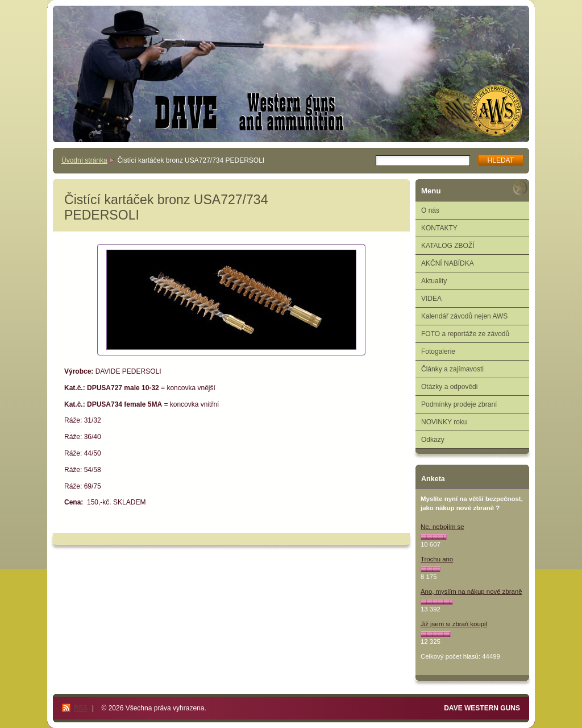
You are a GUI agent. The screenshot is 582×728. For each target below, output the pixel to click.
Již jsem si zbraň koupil (454, 624)
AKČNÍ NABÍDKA (448, 263)
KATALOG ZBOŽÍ (448, 246)
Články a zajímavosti (452, 369)
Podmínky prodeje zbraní (459, 404)
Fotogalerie (438, 351)
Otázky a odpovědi (449, 387)
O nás (430, 210)
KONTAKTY (439, 228)
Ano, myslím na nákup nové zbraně (471, 591)
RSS (80, 708)
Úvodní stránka (84, 160)
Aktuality (434, 281)
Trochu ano (437, 559)
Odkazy (433, 440)
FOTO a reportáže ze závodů (465, 334)
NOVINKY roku (444, 422)
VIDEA (431, 299)
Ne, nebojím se (442, 527)
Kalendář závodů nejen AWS (464, 316)
